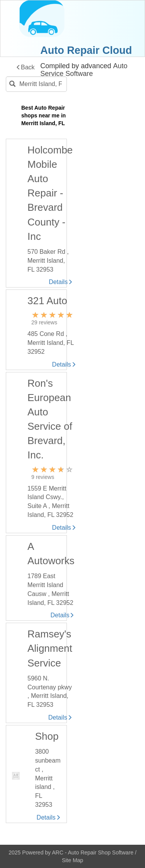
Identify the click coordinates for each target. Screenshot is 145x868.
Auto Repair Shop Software (101, 852)
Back (25, 67)
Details (61, 282)
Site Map (72, 860)
